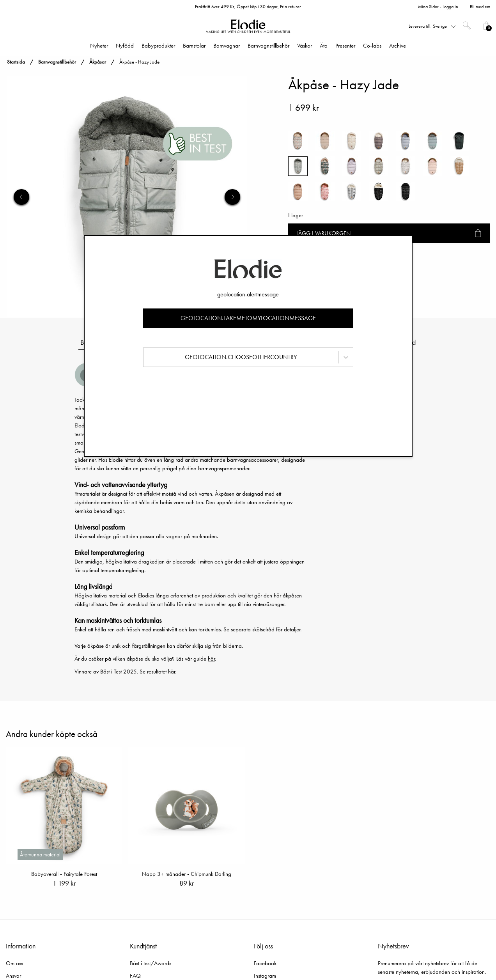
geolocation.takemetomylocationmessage (248, 318)
